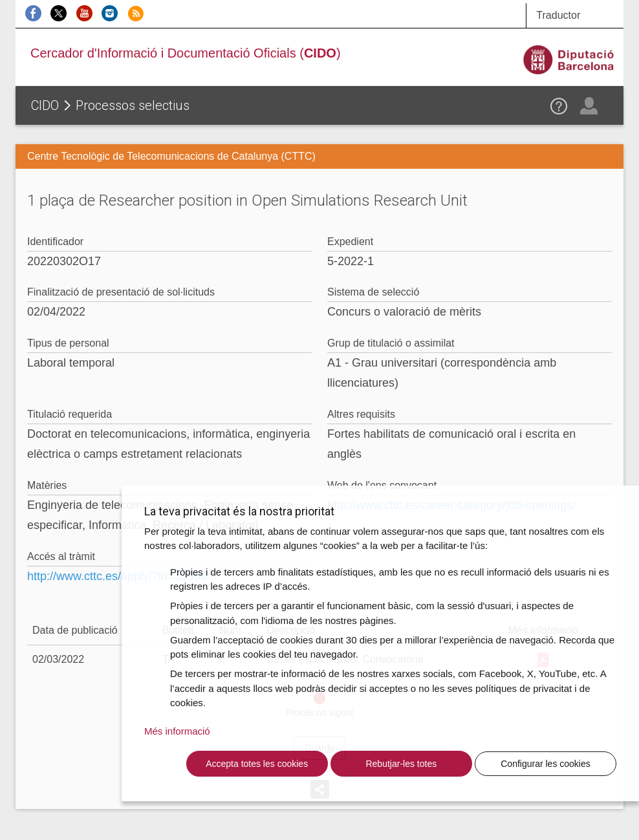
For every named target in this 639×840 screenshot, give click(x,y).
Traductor (558, 15)
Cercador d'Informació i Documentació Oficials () (186, 53)
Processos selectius (133, 105)
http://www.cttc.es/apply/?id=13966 (117, 576)
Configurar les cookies (546, 764)
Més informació (177, 731)
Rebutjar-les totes (401, 764)
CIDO (45, 105)
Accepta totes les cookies (257, 764)
